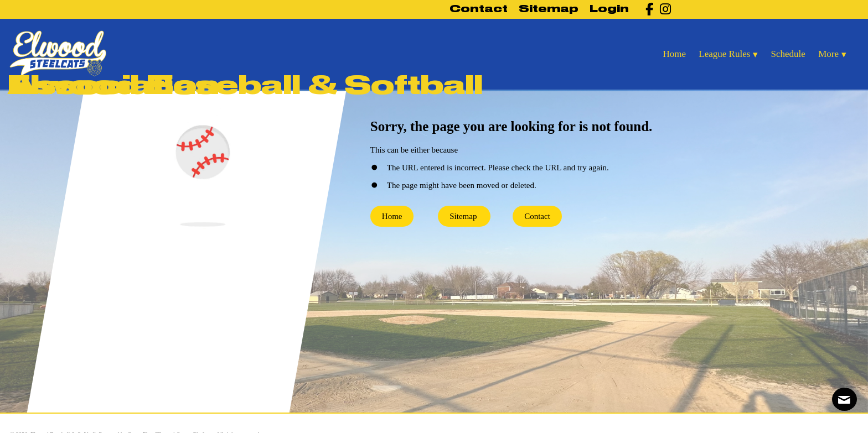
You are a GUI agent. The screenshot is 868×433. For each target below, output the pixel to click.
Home (392, 216)
